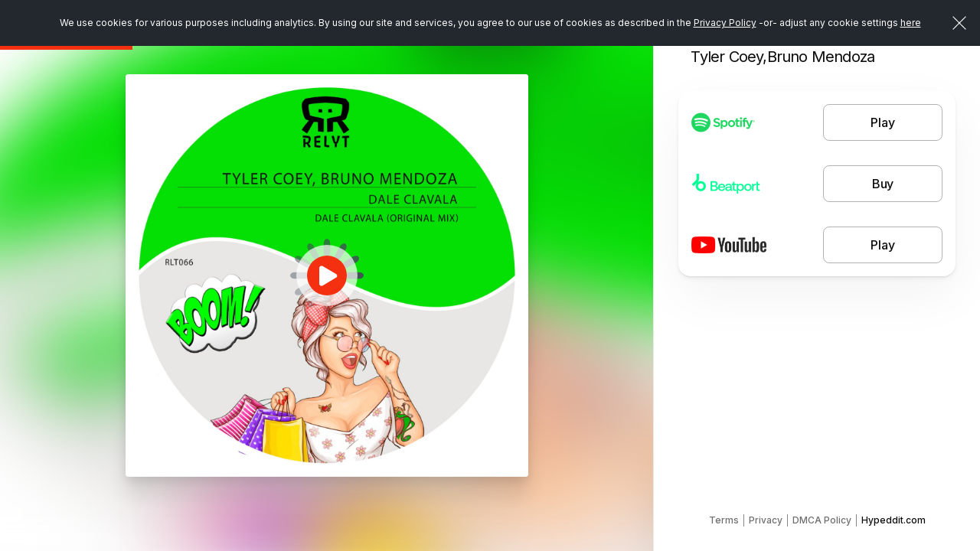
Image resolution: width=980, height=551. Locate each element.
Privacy (766, 520)
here (911, 23)
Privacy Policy (725, 23)
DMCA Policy (822, 520)
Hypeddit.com (893, 520)
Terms (724, 520)
